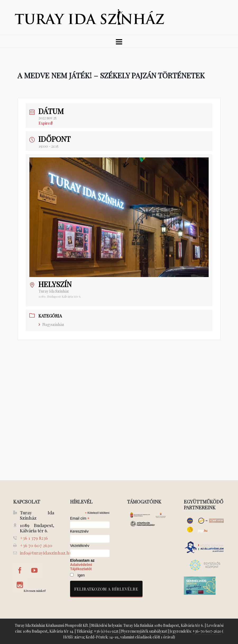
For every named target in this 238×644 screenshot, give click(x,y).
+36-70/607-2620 (207, 631)
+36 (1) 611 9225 (106, 631)
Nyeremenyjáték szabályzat (144, 631)
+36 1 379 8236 (34, 538)
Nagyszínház (51, 325)
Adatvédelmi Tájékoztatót (81, 567)
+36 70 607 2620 (36, 545)
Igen (81, 575)
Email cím (80, 518)
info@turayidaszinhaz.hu (46, 553)
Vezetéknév (80, 546)
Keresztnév (79, 531)
